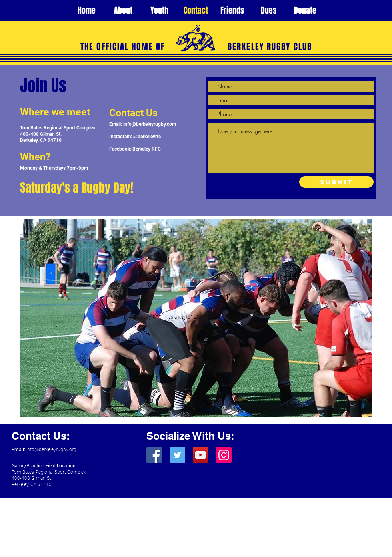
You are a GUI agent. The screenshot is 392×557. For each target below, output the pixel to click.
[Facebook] (154, 455)
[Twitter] (177, 455)
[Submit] (336, 182)
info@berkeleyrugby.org (51, 450)
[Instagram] (224, 455)
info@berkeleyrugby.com (150, 124)
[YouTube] (201, 455)
